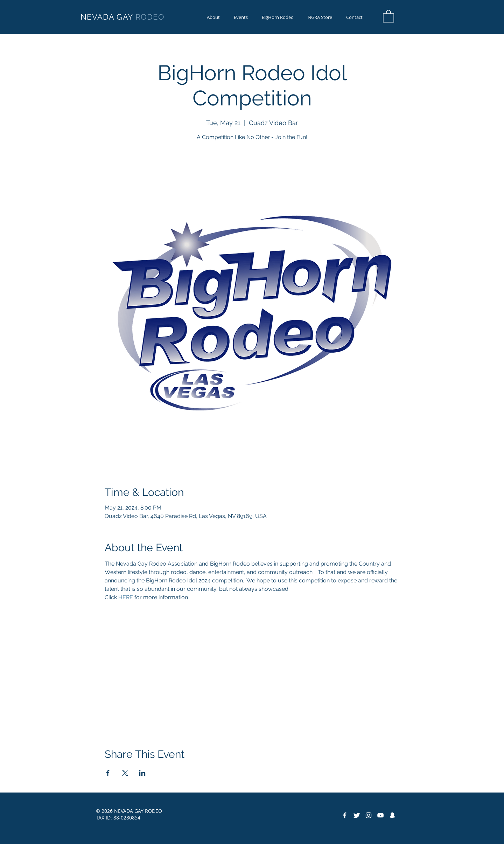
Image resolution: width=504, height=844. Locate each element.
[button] (278, 17)
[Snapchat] (392, 815)
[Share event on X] (125, 773)
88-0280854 (127, 818)
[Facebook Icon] (345, 815)
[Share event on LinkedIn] (142, 773)
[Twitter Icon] (357, 815)
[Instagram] (369, 815)
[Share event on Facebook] (108, 773)
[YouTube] (380, 815)
